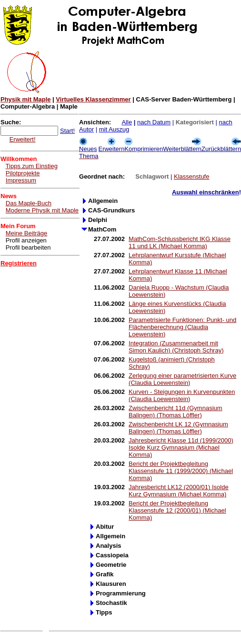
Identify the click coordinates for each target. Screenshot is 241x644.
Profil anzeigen (26, 240)
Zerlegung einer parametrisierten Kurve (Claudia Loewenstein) (182, 379)
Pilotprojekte (23, 173)
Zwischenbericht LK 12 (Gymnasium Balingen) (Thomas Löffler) (178, 428)
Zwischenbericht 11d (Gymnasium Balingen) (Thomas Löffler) (176, 412)
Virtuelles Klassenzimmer (93, 99)
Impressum (21, 180)
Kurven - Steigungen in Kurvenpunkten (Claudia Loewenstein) (182, 395)
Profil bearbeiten (28, 247)
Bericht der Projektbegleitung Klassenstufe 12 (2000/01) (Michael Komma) (177, 510)
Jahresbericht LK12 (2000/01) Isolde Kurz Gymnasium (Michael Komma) (179, 491)
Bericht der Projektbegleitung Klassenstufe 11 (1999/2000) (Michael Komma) (181, 471)
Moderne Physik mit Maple (42, 210)
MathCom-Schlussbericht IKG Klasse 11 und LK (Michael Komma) (180, 242)
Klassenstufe (191, 176)
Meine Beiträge (26, 233)
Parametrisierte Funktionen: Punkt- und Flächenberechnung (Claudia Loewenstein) (182, 327)
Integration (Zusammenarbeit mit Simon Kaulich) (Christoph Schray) (176, 347)
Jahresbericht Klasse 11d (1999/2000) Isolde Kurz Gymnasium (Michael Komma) (181, 448)
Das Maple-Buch (29, 203)
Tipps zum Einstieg (32, 166)
